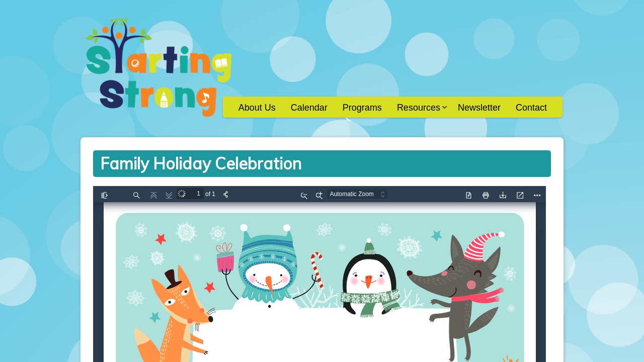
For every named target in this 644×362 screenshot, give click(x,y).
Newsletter (479, 108)
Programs (362, 108)
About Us (257, 108)
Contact (531, 108)
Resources (418, 111)
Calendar (309, 108)
